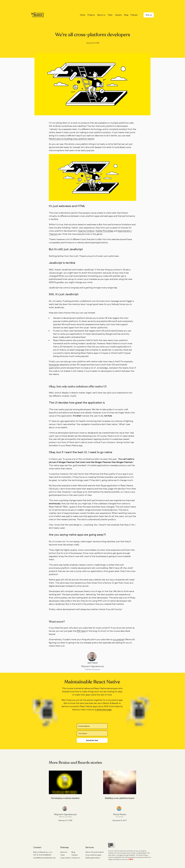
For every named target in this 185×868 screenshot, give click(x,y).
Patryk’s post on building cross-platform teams (71, 139)
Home (83, 15)
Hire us (149, 15)
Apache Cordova (86, 231)
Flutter (57, 331)
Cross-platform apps (93, 855)
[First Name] (92, 733)
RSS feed (81, 631)
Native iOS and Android (94, 852)
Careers (118, 15)
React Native (59, 340)
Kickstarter (54, 365)
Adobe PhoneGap (104, 231)
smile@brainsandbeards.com (44, 858)
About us (101, 15)
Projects (91, 15)
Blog (126, 15)
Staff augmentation (93, 858)
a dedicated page (103, 710)
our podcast (118, 639)
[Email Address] (92, 726)
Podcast (134, 15)
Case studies (65, 858)
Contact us (76, 858)
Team (110, 15)
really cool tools (108, 324)
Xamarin (57, 318)
